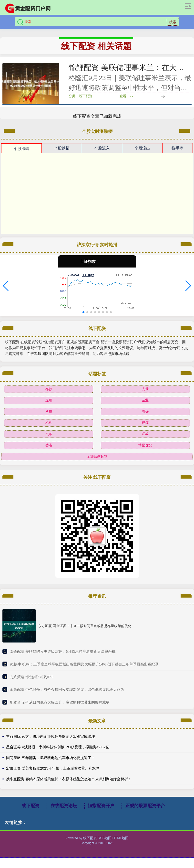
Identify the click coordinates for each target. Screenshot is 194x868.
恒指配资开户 (101, 806)
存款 (49, 389)
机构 (49, 423)
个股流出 (142, 148)
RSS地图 (105, 838)
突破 (49, 434)
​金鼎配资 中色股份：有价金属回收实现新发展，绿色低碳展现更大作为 (67, 690)
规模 (145, 423)
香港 (49, 445)
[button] (6, 286)
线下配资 (31, 806)
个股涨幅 (21, 149)
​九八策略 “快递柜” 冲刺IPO (32, 677)
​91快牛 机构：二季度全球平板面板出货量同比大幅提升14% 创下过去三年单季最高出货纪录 (84, 664)
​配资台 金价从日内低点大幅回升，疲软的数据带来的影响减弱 (60, 702)
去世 (145, 389)
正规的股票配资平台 (145, 806)
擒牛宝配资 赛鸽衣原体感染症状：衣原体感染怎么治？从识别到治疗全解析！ (69, 779)
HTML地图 (121, 838)
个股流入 (102, 148)
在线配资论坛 (64, 806)
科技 (49, 411)
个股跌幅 (62, 148)
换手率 (177, 148)
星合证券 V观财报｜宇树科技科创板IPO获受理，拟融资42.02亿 (58, 747)
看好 (145, 411)
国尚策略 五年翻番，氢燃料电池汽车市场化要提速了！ (51, 758)
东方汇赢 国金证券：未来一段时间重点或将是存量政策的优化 (85, 626)
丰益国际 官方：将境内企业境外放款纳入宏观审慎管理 (51, 736)
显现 (49, 400)
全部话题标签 (97, 456)
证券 (145, 434)
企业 (145, 400)
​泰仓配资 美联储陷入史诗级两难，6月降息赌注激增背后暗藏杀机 (63, 651)
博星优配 (145, 445)
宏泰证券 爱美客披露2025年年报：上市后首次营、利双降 (53, 768)
